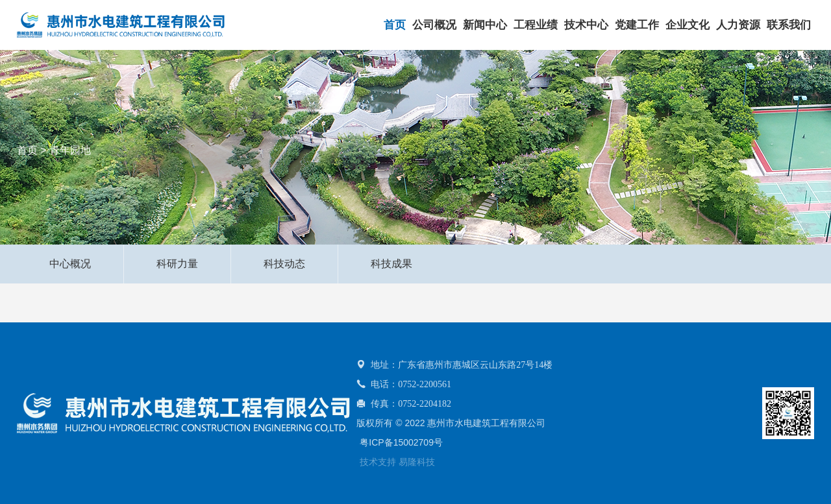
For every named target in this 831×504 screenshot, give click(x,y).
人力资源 (738, 25)
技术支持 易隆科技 (397, 462)
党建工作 (637, 25)
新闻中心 (485, 25)
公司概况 (434, 25)
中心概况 (70, 264)
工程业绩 (536, 25)
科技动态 (284, 264)
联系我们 (789, 25)
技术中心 (586, 25)
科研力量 (177, 264)
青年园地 (70, 150)
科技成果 (391, 264)
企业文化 (688, 25)
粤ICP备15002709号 (401, 442)
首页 (395, 25)
